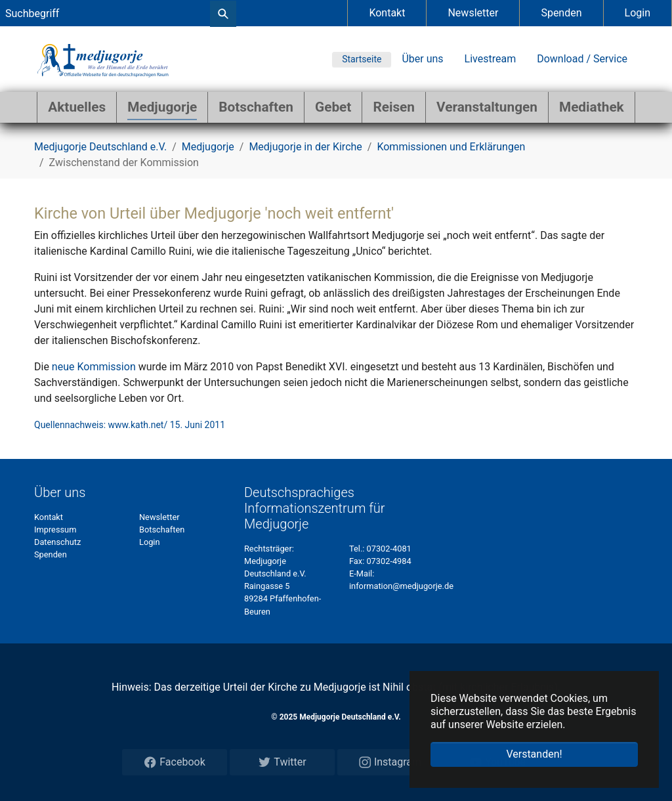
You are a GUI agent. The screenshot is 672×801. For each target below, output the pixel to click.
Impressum (55, 530)
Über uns (422, 59)
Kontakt (387, 13)
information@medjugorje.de (401, 586)
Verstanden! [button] (534, 754)
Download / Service (582, 59)
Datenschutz (57, 542)
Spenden (561, 13)
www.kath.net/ (138, 425)
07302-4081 (389, 549)
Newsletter (473, 13)
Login (638, 13)
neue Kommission (94, 367)
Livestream (491, 59)
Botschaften (162, 530)
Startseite (362, 59)
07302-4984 (388, 561)
